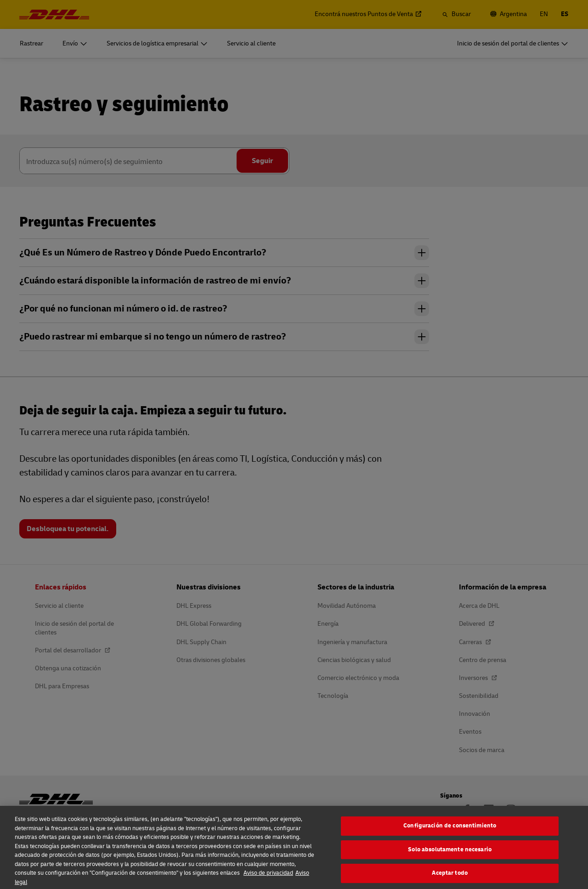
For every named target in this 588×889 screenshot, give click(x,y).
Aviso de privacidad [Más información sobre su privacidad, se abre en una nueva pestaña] (268, 880)
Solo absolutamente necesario (450, 856)
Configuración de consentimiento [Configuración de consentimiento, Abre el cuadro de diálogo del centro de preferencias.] (450, 832)
